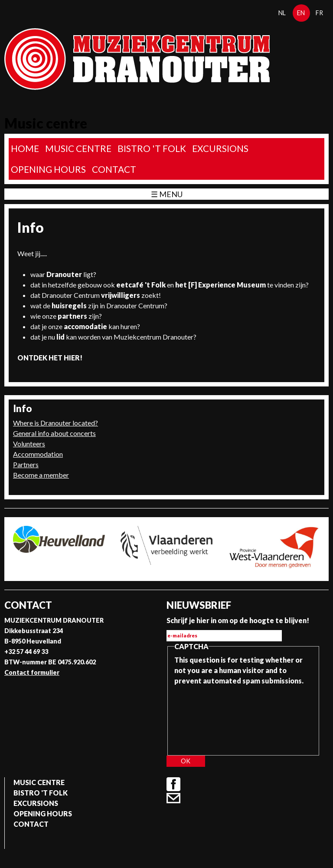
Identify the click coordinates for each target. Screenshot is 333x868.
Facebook (173, 784)
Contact (114, 169)
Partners (26, 464)
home (25, 148)
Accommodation (38, 454)
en (301, 13)
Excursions (220, 148)
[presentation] (210, 717)
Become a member (41, 475)
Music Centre (78, 148)
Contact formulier (32, 672)
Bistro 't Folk (152, 148)
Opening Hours (48, 169)
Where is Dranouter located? (55, 423)
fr (319, 13)
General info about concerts (54, 433)
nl (282, 13)
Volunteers (29, 444)
